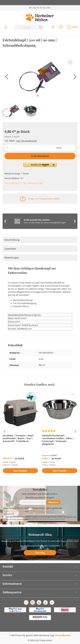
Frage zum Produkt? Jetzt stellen (44, 199)
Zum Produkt (20, 471)
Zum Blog (40, 553)
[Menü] (6, 27)
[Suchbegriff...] (26, 27)
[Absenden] (53, 502)
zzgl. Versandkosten (27, 141)
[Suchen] (41, 27)
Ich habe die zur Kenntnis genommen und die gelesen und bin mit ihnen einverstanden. (41, 518)
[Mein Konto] (53, 27)
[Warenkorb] (73, 27)
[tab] (40, 240)
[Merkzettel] (61, 27)
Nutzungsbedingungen (40, 511)
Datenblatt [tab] (10, 249)
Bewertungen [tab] (12, 258)
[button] (40, 166)
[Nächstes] (74, 78)
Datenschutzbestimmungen (27, 517)
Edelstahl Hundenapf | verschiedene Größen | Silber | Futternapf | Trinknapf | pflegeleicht (58, 440)
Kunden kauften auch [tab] (39, 384)
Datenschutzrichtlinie (14, 511)
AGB (65, 517)
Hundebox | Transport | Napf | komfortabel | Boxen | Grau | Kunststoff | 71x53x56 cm (19, 438)
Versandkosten (63, 635)
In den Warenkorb (40, 156)
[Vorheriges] (6, 78)
